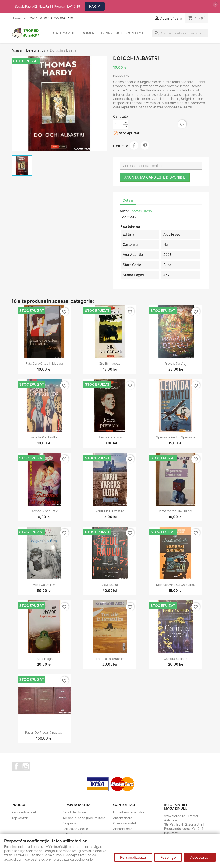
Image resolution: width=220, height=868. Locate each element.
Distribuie (134, 145)
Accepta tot (200, 857)
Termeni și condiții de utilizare (84, 818)
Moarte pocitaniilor (44, 437)
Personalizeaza (133, 857)
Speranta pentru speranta (176, 437)
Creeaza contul (125, 823)
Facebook (16, 766)
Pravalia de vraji (176, 364)
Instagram (26, 766)
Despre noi (111, 33)
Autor (124, 211)
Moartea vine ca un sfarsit (176, 585)
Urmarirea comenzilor (129, 812)
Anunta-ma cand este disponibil (155, 177)
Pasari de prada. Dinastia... (44, 732)
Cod (123, 217)
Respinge (168, 857)
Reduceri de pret (24, 812)
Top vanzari (20, 818)
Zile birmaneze (110, 364)
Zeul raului (110, 585)
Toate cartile (64, 33)
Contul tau (124, 805)
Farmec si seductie (44, 511)
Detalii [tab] (128, 200)
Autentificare (123, 818)
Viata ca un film (44, 585)
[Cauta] (180, 33)
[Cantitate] (118, 125)
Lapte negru (44, 659)
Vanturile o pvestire (110, 511)
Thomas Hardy (141, 211)
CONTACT (135, 33)
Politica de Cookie (75, 829)
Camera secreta (176, 659)
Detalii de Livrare (74, 812)
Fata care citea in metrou (44, 364)
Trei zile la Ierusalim (110, 659)
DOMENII (89, 33)
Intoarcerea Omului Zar (176, 511)
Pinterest (145, 145)
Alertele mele (123, 829)
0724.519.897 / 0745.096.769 (50, 18)
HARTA (95, 6)
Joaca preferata (110, 437)
